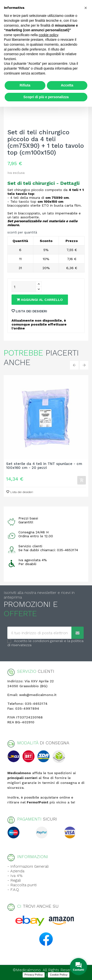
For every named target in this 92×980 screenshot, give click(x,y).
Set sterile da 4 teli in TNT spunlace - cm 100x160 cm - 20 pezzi (44, 466)
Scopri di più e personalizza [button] (46, 97)
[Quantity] (24, 287)
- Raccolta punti (22, 885)
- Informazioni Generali (28, 866)
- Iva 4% (15, 876)
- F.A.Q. (13, 890)
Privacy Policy (34, 975)
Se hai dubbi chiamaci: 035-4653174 (48, 550)
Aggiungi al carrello (40, 300)
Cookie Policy (59, 975)
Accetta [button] (67, 85)
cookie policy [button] (48, 35)
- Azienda (16, 871)
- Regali (14, 880)
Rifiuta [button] (25, 85)
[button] (86, 8)
